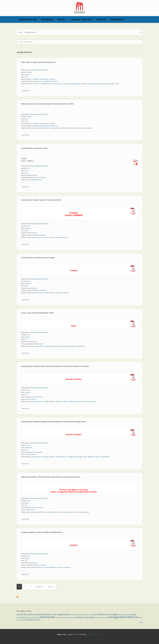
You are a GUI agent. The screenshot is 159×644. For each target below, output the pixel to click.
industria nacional (85, 617)
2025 (26, 77)
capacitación (64, 614)
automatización (43, 614)
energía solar (125, 615)
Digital (29, 72)
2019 (26, 173)
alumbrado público (25, 614)
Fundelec (43, 177)
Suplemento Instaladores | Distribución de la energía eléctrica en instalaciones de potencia (51, 477)
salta (32, 128)
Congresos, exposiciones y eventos (44, 79)
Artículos (101, 19)
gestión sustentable (78, 346)
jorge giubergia (75, 84)
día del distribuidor (64, 346)
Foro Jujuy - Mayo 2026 (81, 19)
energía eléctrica (46, 84)
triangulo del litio (40, 128)
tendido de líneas (33, 620)
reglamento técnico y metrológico (98, 457)
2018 (26, 231)
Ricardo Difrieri (31, 399)
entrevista (66, 84)
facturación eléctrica (89, 401)
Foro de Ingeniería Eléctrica (49, 81)
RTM (65, 401)
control (95, 615)
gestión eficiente (51, 346)
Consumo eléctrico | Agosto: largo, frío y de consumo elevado (41, 200)
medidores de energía (75, 457)
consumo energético (49, 567)
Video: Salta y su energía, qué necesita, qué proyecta (38, 62)
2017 (26, 286)
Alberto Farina (30, 510)
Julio (26, 119)
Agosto (27, 74)
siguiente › (40, 587)
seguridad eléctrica (125, 617)
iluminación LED (61, 618)
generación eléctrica (63, 293)
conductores (75, 615)
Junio (26, 171)
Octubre (27, 228)
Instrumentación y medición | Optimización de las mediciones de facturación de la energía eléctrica (54, 422)
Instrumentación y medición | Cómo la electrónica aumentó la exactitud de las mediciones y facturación (55, 366)
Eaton (42, 344)
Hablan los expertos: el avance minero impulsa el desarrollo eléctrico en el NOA (47, 104)
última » (51, 587)
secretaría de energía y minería (91, 84)
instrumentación (36, 457)
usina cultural (57, 84)
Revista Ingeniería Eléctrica (39, 70)
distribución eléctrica (38, 512)
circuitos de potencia (82, 512)
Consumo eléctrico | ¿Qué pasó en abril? (34, 148)
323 (29, 501)
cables (54, 615)
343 (29, 168)
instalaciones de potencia (66, 512)
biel (32, 346)
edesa (117, 84)
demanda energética (64, 567)
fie (39, 84)
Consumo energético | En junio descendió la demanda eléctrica (42, 532)
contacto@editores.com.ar (94, 634)
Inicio (21, 32)
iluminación (47, 617)
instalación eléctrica (101, 618)
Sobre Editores (116, 19)
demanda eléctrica (62, 237)
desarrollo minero (69, 128)
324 (29, 445)
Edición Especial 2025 (28, 19)
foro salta (34, 84)
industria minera (81, 128)
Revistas (61, 19)
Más (141, 622)
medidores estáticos (75, 401)
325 (29, 281)
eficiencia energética (109, 614)
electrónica (59, 401)
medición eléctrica (37, 401)
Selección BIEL (47, 19)
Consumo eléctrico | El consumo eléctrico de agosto (38, 258)
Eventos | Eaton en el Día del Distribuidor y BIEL (37, 313)
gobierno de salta (108, 84)
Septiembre (28, 448)
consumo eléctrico (49, 237)
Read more (26, 91)
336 (29, 226)
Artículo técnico (37, 397)
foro (48, 128)
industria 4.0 (71, 618)
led (110, 617)
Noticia (35, 175)
